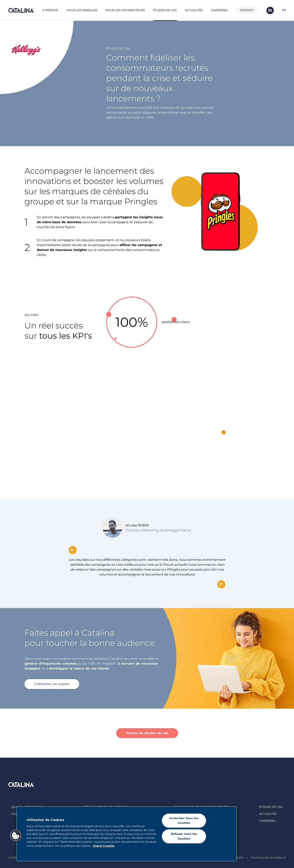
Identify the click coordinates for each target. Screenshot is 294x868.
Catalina (21, 10)
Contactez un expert (52, 684)
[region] (127, 834)
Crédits (238, 858)
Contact (247, 10)
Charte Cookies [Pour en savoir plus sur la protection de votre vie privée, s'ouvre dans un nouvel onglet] (104, 846)
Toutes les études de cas (147, 733)
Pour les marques (82, 10)
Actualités (194, 10)
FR (284, 10)
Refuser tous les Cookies (184, 836)
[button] (16, 836)
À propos (50, 10)
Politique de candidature (268, 858)
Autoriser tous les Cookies (184, 820)
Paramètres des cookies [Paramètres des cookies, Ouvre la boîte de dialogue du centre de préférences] (184, 850)
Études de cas (165, 10)
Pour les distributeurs (125, 10)
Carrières (219, 10)
